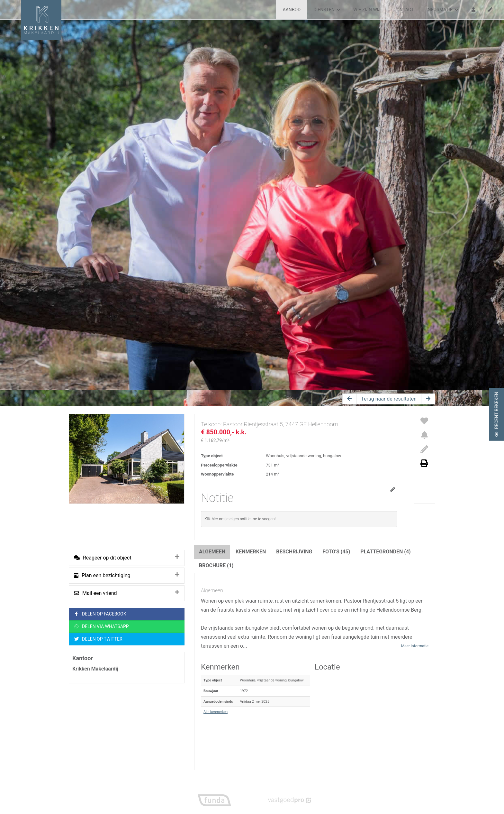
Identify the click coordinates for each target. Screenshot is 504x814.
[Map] (372, 715)
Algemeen (212, 552)
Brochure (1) (216, 565)
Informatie (442, 10)
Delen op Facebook (100, 614)
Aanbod (292, 10)
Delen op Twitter (98, 639)
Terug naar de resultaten (389, 399)
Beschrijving (294, 552)
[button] (372, 715)
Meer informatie (415, 646)
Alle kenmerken (216, 712)
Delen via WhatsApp (101, 627)
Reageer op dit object (103, 558)
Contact (404, 10)
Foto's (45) (336, 552)
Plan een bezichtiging (102, 575)
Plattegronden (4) (385, 552)
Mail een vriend (95, 593)
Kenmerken (251, 552)
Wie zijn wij (367, 10)
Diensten (327, 10)
